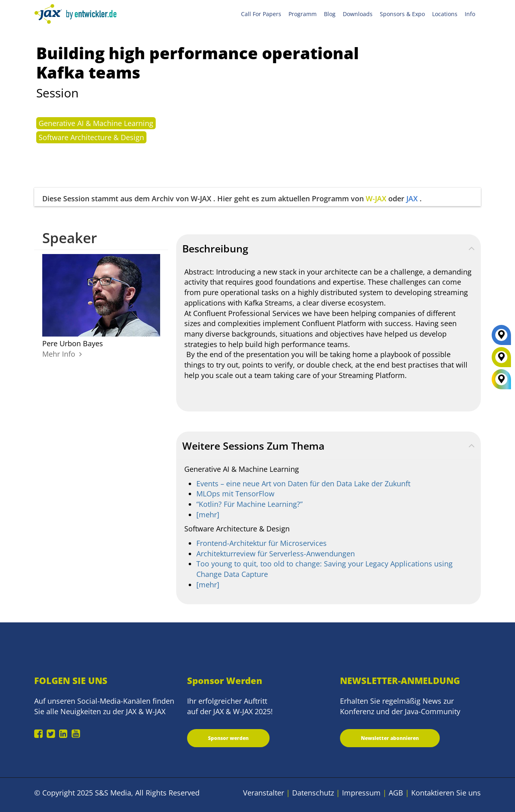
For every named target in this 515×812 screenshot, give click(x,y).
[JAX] (501, 338)
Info (470, 14)
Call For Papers (261, 14)
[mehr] (208, 514)
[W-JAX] (501, 360)
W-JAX (376, 198)
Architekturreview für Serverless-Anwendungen (276, 554)
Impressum (361, 793)
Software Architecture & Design (91, 137)
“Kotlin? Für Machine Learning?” (249, 504)
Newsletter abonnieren (390, 738)
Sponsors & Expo (402, 14)
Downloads (358, 14)
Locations (445, 14)
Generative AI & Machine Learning (96, 123)
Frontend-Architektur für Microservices (262, 543)
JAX (412, 198)
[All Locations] (501, 379)
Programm (303, 14)
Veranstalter (264, 793)
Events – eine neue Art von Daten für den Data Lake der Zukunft (303, 483)
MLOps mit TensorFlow (235, 494)
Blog (330, 14)
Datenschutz (313, 793)
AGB (396, 793)
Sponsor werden (228, 738)
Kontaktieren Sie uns (446, 793)
